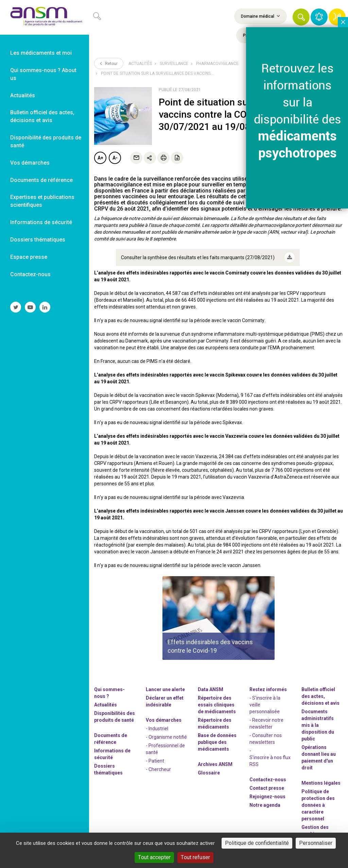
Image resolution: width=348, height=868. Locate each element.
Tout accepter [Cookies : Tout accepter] (154, 857)
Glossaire (209, 773)
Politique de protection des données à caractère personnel (318, 805)
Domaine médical (260, 16)
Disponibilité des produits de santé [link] (46, 141)
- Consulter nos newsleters (266, 739)
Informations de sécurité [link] (41, 222)
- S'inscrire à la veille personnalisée (265, 705)
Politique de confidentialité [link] (257, 843)
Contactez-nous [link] (30, 274)
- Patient (155, 761)
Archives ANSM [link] (215, 764)
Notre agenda (265, 805)
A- (115, 158)
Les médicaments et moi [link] (41, 53)
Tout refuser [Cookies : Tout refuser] (195, 857)
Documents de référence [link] (41, 180)
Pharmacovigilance (217, 64)
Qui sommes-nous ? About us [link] (43, 74)
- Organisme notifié (166, 737)
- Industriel (157, 729)
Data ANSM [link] (211, 689)
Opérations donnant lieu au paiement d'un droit (319, 757)
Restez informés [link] (268, 689)
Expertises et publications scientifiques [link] (42, 201)
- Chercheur (158, 769)
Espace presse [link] (29, 257)
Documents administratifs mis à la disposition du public (318, 725)
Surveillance (174, 64)
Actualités (140, 64)
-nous (267, 797)
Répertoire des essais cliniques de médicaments (217, 705)
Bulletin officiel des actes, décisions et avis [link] (42, 116)
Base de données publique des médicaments (217, 742)
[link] (45, 17)
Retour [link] (109, 63)
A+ (100, 158)
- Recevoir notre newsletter (266, 723)
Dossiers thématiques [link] (38, 240)
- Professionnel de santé (165, 749)
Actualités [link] (23, 95)
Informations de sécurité (112, 754)
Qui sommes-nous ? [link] (109, 693)
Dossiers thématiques (108, 769)
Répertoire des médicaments (215, 723)
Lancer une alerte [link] (165, 689)
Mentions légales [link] (321, 783)
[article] (219, 618)
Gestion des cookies (315, 831)
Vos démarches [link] (30, 163)
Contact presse (267, 788)
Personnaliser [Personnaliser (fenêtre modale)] (316, 843)
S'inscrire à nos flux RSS (270, 761)
